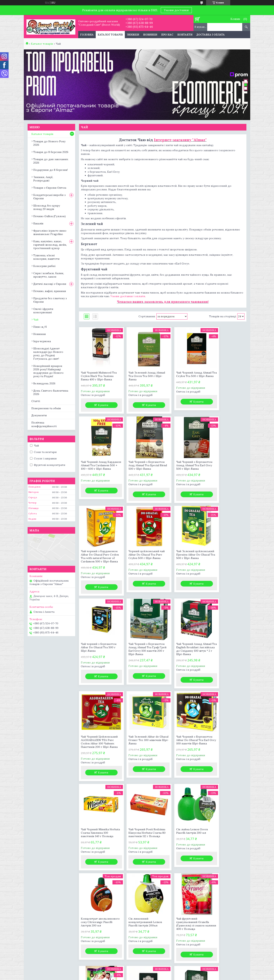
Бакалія (38, 223)
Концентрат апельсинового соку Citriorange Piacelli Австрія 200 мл (184, 759)
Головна (87, 35)
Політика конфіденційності (44, 424)
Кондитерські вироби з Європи (49, 197)
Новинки (150, 35)
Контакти (185, 35)
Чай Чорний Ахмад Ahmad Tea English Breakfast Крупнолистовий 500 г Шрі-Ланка (226, 852)
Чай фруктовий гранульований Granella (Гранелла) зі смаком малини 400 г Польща (97, 852)
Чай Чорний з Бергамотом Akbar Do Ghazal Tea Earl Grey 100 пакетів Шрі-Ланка (182, 659)
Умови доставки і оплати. (128, 296)
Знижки (133, 35)
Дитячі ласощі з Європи (50, 284)
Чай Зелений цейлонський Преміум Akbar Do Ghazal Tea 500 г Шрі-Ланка (98, 567)
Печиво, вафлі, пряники (50, 291)
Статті (36, 401)
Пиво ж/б (40, 327)
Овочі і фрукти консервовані (43, 311)
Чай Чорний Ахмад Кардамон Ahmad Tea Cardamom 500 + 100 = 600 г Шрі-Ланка (226, 378)
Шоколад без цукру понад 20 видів (47, 207)
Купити (101, 405)
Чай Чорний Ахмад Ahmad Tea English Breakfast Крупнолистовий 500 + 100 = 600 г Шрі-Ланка (184, 852)
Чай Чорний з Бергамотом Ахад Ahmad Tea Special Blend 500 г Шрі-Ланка (97, 467)
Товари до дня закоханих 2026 (51, 161)
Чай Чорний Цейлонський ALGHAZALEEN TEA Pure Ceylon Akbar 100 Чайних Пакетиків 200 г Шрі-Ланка (98, 663)
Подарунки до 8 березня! (51, 170)
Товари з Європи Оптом (50, 188)
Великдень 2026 (44, 383)
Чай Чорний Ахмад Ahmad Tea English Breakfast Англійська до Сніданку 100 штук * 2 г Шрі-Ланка (226, 567)
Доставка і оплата (211, 35)
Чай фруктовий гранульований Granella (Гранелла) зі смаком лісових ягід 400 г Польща (140, 853)
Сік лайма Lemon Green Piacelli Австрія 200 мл (139, 755)
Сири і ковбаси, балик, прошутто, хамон (49, 275)
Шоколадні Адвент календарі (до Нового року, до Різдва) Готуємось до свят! (48, 354)
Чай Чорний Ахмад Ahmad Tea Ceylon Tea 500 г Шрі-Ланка (184, 376)
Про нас (167, 35)
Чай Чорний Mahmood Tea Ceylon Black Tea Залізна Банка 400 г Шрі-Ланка (99, 376)
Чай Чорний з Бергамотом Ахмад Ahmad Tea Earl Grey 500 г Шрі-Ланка (141, 467)
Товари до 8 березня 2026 (51, 152)
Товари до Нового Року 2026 (49, 143)
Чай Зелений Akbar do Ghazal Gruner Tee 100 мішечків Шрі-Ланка (139, 658)
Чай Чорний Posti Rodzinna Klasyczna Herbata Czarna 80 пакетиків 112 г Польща (99, 759)
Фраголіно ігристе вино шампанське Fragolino (50, 232)
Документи (39, 415)
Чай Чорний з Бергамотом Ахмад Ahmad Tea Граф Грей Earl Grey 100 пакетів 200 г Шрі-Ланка (183, 568)
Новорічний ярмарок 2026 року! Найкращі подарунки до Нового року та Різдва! (48, 371)
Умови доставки (176, 10)
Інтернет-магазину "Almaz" (180, 140)
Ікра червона (42, 341)
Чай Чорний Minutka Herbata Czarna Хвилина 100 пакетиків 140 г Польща (225, 659)
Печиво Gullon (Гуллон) (49, 216)
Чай (36, 320)
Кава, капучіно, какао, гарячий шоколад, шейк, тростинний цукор (50, 245)
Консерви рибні (44, 266)
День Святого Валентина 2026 (51, 392)
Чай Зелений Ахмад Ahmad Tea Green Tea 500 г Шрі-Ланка (141, 376)
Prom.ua (156, 973)
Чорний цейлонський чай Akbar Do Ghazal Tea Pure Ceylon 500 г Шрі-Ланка (225, 467)
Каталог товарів (110, 35)
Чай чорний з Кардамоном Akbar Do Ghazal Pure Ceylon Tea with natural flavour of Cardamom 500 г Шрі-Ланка (181, 470)
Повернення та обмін (46, 408)
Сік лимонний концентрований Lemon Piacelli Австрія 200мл (225, 757)
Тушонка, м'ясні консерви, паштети (46, 257)
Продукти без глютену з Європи (50, 300)
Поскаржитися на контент (150, 976)
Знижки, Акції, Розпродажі (43, 179)
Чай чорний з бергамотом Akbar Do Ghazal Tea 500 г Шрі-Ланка (141, 565)
